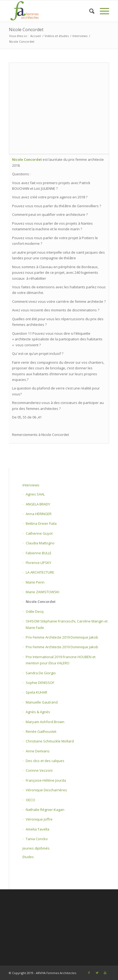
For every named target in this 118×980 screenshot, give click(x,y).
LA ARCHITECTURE (40, 572)
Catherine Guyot (39, 533)
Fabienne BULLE (39, 553)
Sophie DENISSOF (40, 683)
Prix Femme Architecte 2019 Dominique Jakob (62, 637)
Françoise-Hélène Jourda (46, 780)
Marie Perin (35, 582)
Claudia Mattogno (40, 543)
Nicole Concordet (26, 30)
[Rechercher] (89, 11)
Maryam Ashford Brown (45, 722)
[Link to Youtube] (105, 973)
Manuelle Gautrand (42, 702)
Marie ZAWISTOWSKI (43, 592)
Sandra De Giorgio (41, 673)
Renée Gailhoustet (41, 731)
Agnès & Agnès (38, 712)
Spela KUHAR (36, 692)
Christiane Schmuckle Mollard (50, 741)
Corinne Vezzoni (39, 770)
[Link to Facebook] (89, 973)
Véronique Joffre (39, 819)
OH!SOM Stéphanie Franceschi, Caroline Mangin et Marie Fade (67, 624)
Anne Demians (38, 751)
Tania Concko (37, 839)
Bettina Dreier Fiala (41, 523)
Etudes (28, 857)
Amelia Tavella (38, 829)
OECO (30, 800)
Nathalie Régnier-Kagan (45, 810)
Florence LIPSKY (38, 563)
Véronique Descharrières (46, 790)
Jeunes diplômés (36, 848)
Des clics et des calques (45, 761)
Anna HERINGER (39, 514)
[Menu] (102, 11)
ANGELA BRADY (38, 504)
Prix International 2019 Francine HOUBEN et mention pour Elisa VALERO (61, 660)
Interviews (31, 485)
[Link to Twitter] (97, 973)
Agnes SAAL (35, 494)
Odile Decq (35, 611)
